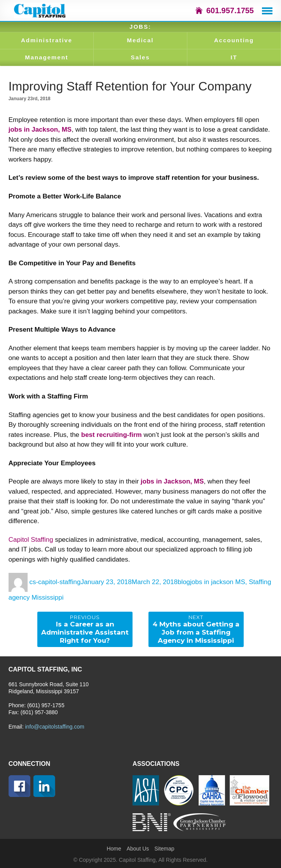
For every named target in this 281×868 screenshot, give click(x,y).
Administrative (47, 40)
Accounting (234, 40)
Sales (140, 57)
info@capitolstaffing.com (54, 727)
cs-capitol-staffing (55, 582)
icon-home (199, 10)
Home (114, 849)
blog (184, 582)
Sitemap (164, 849)
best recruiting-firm (112, 435)
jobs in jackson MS (218, 582)
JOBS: (140, 27)
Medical (140, 40)
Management (47, 57)
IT (234, 57)
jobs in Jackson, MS (40, 130)
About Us (138, 849)
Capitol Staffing (31, 540)
